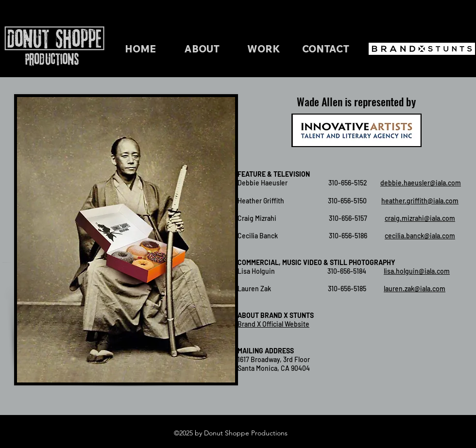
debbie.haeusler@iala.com (421, 183)
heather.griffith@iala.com (420, 201)
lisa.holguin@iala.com (417, 271)
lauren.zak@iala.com (415, 289)
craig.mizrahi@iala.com (420, 218)
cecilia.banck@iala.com (420, 236)
